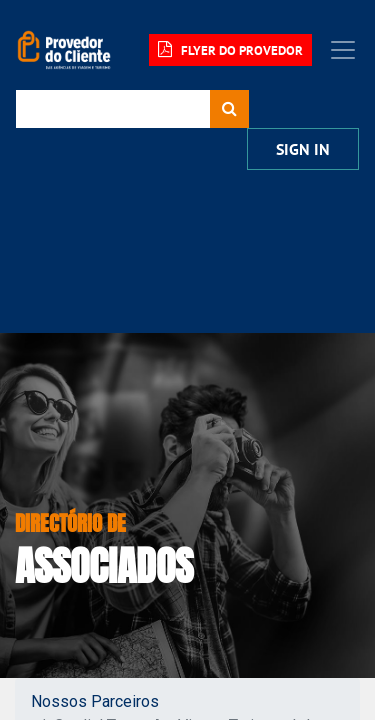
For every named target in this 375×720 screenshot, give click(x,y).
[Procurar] (229, 109)
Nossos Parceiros (95, 701)
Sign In (303, 149)
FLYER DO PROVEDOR (230, 50)
